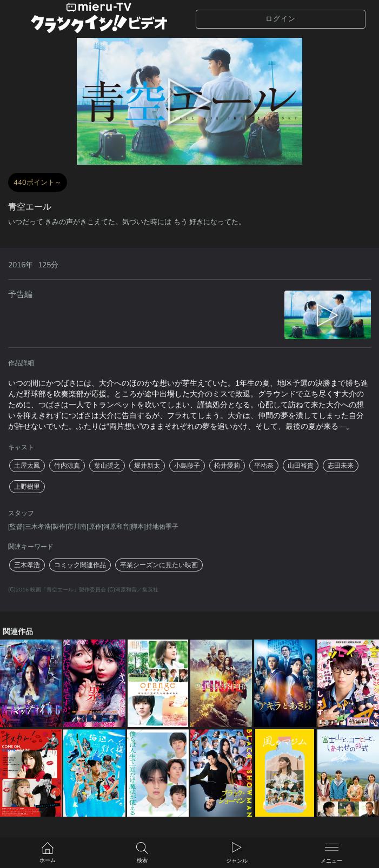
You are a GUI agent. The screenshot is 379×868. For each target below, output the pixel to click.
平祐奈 (264, 466)
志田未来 (341, 466)
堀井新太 (147, 466)
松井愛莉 (227, 466)
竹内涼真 (67, 466)
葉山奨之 (107, 466)
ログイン (281, 19)
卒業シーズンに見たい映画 (159, 565)
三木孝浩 (27, 565)
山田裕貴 (301, 466)
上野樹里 (27, 487)
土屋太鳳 (27, 466)
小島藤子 (187, 466)
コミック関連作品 (80, 565)
